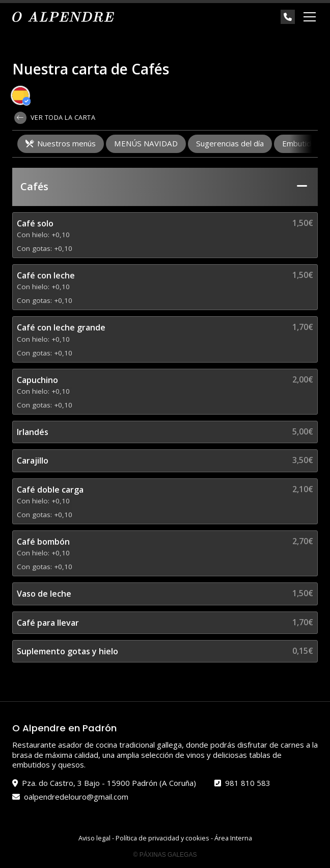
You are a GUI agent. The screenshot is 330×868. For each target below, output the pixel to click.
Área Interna (233, 838)
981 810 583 (248, 783)
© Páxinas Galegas (165, 855)
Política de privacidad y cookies (162, 838)
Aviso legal (94, 838)
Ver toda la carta (55, 118)
